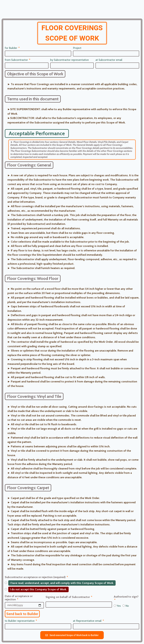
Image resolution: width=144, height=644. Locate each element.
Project (77, 48)
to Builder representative (20, 621)
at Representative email (88, 621)
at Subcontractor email (109, 60)
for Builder (11, 48)
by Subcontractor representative (70, 60)
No (127, 606)
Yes (119, 606)
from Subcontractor (17, 60)
